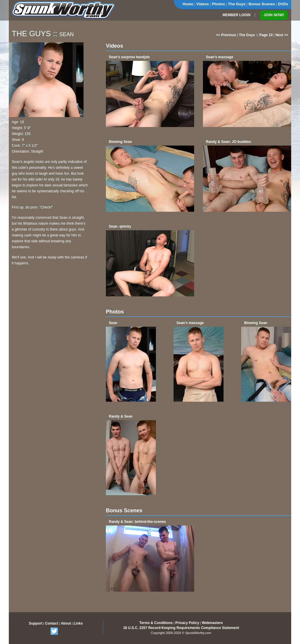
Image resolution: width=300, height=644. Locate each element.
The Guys (237, 4)
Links (78, 623)
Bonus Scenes (262, 4)
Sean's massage (220, 57)
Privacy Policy (187, 623)
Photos (219, 4)
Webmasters (212, 623)
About (66, 623)
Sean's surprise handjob (129, 57)
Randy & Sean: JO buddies (228, 142)
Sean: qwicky (120, 226)
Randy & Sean (121, 416)
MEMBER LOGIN (237, 15)
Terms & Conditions (156, 623)
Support (36, 623)
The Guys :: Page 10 (256, 35)
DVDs (283, 4)
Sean (113, 323)
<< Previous (226, 35)
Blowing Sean (120, 142)
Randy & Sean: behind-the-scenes (137, 522)
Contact (52, 623)
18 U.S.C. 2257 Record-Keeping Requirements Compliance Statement (181, 628)
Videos (203, 4)
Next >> (282, 35)
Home (188, 4)
